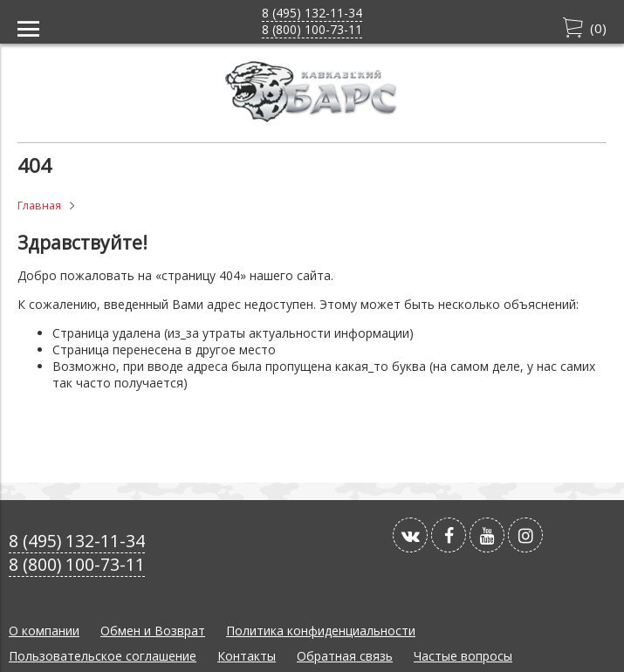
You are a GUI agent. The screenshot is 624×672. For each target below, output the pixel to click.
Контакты (247, 656)
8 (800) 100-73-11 (312, 29)
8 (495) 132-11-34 (312, 13)
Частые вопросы (463, 656)
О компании (44, 631)
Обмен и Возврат (153, 631)
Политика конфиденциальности (321, 631)
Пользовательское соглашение (103, 656)
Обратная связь (345, 656)
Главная (39, 206)
